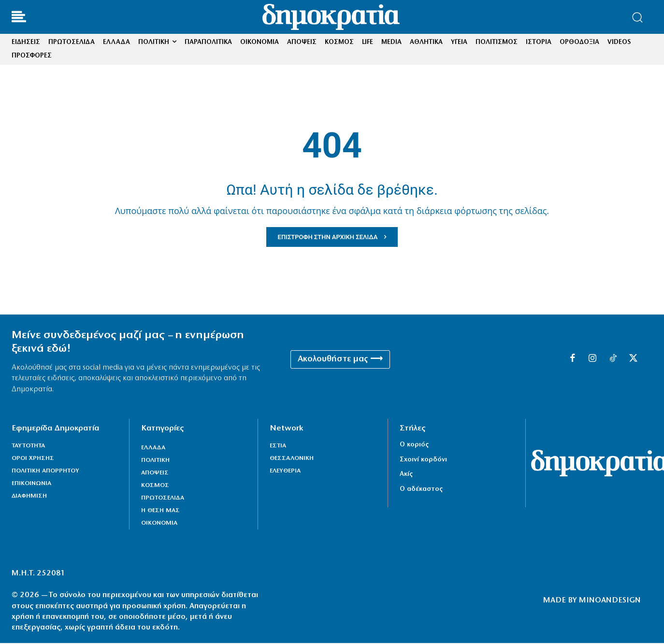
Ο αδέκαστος (421, 490)
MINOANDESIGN (610, 602)
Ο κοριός (414, 446)
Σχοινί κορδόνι (423, 461)
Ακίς (406, 475)
